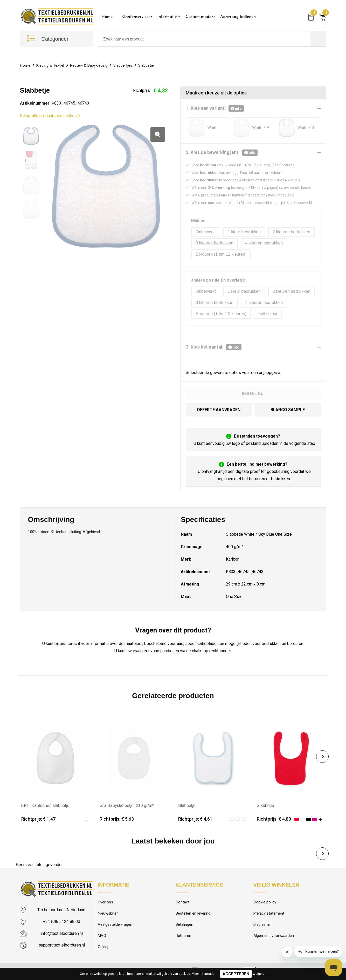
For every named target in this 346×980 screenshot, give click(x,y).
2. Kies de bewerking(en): (222, 153)
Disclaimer (262, 924)
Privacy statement (269, 913)
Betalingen (184, 924)
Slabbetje (187, 805)
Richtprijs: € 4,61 (195, 819)
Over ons (105, 902)
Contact (182, 902)
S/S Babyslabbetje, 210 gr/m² (127, 805)
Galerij (103, 947)
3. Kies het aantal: (214, 347)
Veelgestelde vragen (115, 924)
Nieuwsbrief (108, 913)
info (236, 108)
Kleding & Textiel (50, 65)
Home (107, 17)
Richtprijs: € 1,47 (38, 819)
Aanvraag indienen (238, 17)
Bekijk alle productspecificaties (50, 116)
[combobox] (204, 39)
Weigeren (259, 974)
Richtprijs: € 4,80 (274, 819)
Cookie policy (265, 902)
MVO (102, 936)
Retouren (183, 936)
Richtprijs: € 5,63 (117, 819)
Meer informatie (203, 974)
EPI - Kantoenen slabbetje (45, 805)
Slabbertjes (123, 65)
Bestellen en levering (193, 913)
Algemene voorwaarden (274, 936)
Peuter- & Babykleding (89, 65)
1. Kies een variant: (215, 108)
